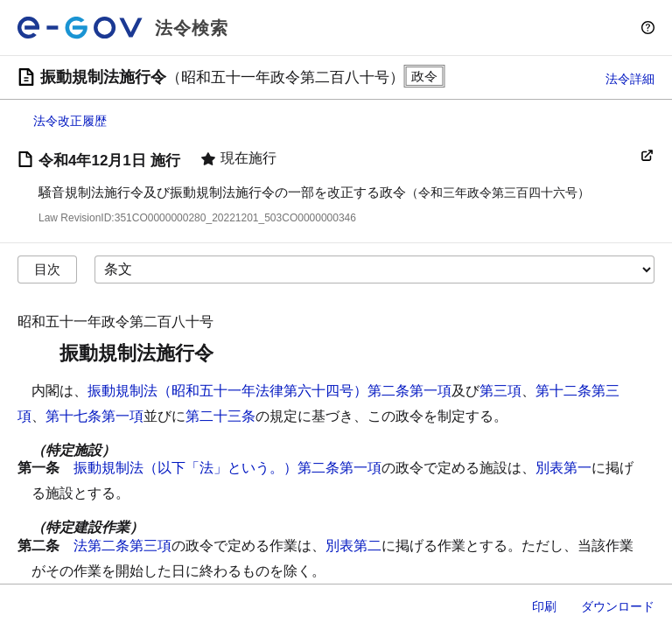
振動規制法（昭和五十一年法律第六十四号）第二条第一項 (269, 391)
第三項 (500, 391)
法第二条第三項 (122, 546)
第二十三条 (220, 416)
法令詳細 (630, 79)
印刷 (544, 606)
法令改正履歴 (70, 121)
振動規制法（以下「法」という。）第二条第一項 (227, 468)
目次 (47, 269)
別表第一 (563, 468)
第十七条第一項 (94, 416)
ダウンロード (618, 606)
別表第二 (353, 546)
